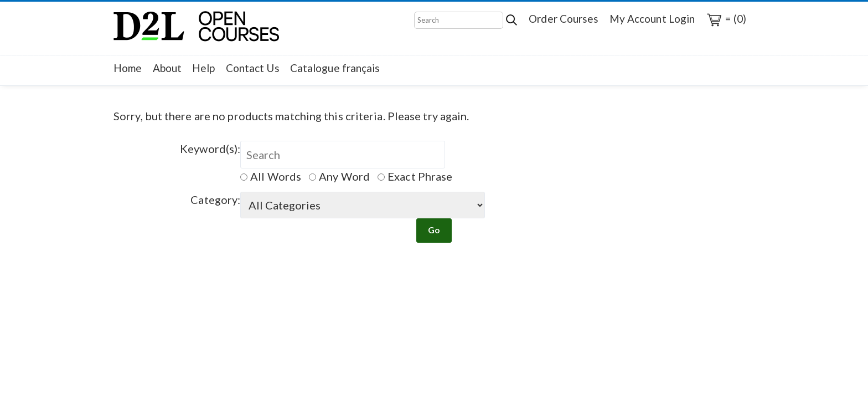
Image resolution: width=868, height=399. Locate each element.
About (167, 68)
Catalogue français (335, 68)
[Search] (459, 20)
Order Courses (564, 19)
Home (128, 68)
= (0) (726, 20)
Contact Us (253, 68)
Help (203, 68)
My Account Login (652, 19)
